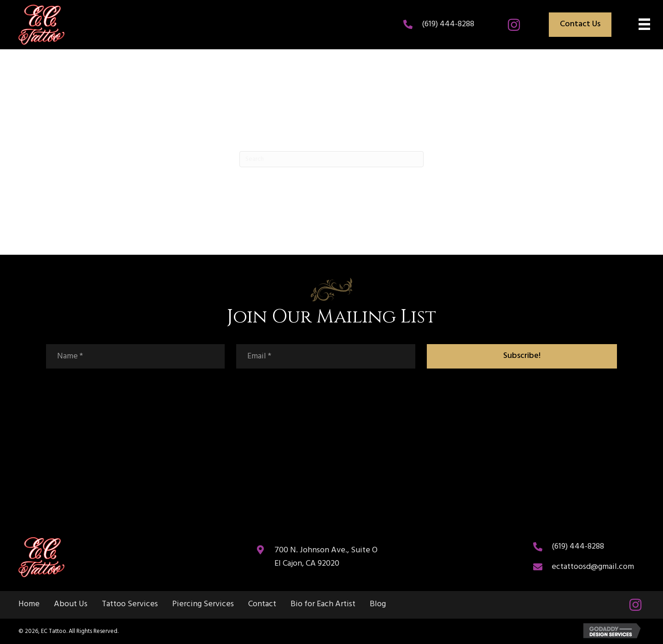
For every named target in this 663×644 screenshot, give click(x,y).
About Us (71, 604)
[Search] (331, 159)
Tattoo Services (130, 604)
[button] (514, 25)
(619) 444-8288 (448, 24)
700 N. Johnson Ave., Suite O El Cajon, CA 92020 (326, 557)
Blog (378, 604)
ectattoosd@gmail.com (593, 567)
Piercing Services (203, 604)
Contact (262, 604)
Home (29, 604)
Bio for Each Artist (323, 604)
